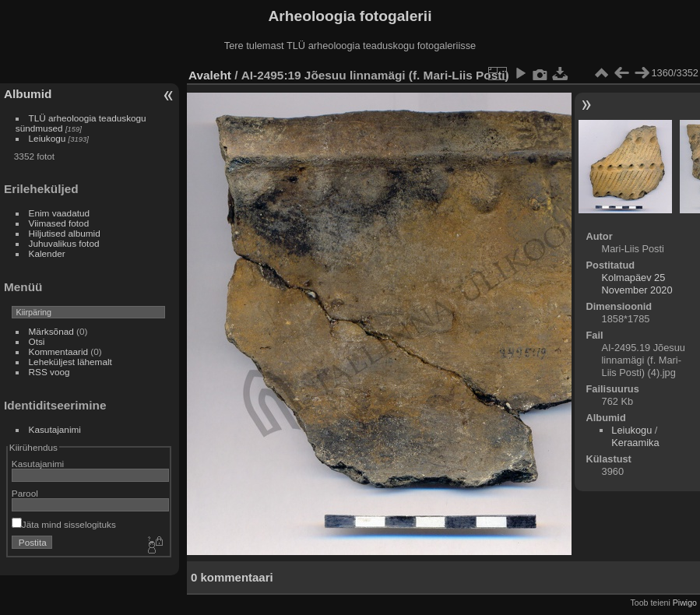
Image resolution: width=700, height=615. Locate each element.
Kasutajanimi (55, 429)
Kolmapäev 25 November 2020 (637, 284)
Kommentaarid (59, 351)
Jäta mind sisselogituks (64, 524)
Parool (25, 493)
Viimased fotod (59, 223)
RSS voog (49, 372)
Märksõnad (51, 331)
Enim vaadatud (60, 213)
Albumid (28, 94)
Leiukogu (47, 138)
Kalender (47, 253)
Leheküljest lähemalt (70, 362)
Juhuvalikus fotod (64, 243)
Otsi (37, 341)
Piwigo (685, 603)
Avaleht (210, 75)
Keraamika (635, 443)
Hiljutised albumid (65, 233)
